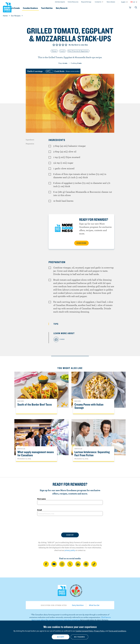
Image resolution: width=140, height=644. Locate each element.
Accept (61, 637)
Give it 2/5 (57, 45)
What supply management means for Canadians (36, 454)
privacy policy (70, 550)
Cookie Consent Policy (84, 631)
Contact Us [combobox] (98, 2)
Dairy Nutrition (78, 605)
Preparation (30, 144)
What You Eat (94, 605)
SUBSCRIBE (81, 243)
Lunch (62, 51)
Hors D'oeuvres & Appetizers (78, 51)
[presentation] (70, 524)
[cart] (130, 8)
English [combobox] (123, 2)
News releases (111, 2)
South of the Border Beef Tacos (35, 405)
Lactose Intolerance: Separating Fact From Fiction (92, 454)
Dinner (54, 51)
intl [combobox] (134, 2)
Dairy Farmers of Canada (7, 7)
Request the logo (86, 2)
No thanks (79, 637)
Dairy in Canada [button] (23, 8)
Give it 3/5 (60, 45)
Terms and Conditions (117, 631)
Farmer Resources (73, 2)
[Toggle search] (136, 8)
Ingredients (30, 140)
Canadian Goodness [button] (41, 8)
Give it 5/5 (66, 45)
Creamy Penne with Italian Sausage (89, 406)
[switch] (62, 71)
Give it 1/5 (54, 45)
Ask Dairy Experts (60, 2)
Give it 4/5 (63, 45)
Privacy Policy (99, 631)
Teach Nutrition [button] (59, 8)
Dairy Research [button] (75, 8)
